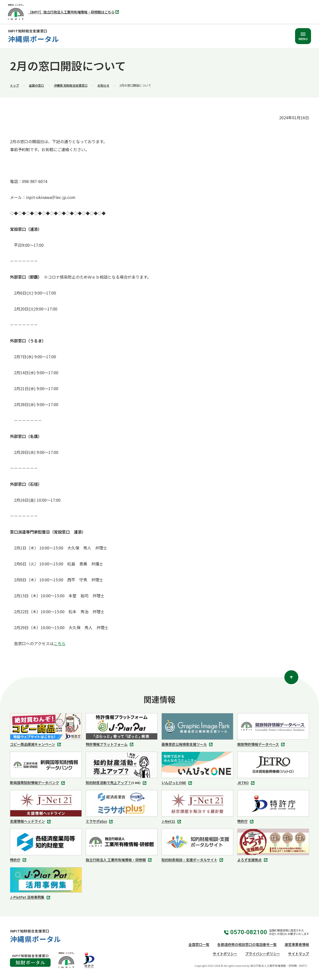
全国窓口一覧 (199, 944)
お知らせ (103, 85)
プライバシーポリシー (263, 954)
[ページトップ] (291, 677)
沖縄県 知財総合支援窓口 (71, 85)
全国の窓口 (36, 85)
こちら (60, 643)
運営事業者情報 (297, 944)
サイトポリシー (225, 954)
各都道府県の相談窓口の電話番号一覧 (247, 944)
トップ (14, 85)
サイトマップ (299, 954)
